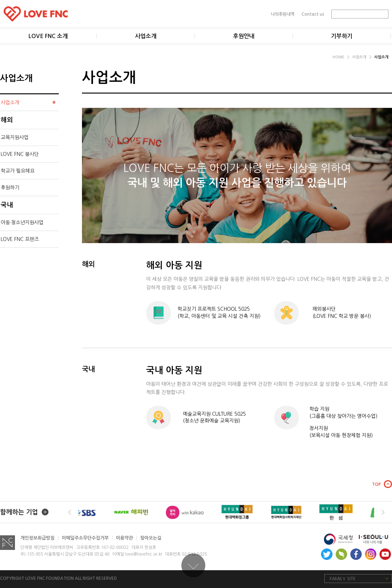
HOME (341, 57)
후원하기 (10, 188)
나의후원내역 (283, 14)
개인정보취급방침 (40, 538)
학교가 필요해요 (18, 171)
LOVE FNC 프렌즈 (20, 239)
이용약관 (127, 538)
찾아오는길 (151, 538)
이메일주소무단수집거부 (87, 538)
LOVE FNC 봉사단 (20, 154)
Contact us (313, 14)
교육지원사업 (15, 137)
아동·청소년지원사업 (22, 222)
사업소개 (362, 57)
